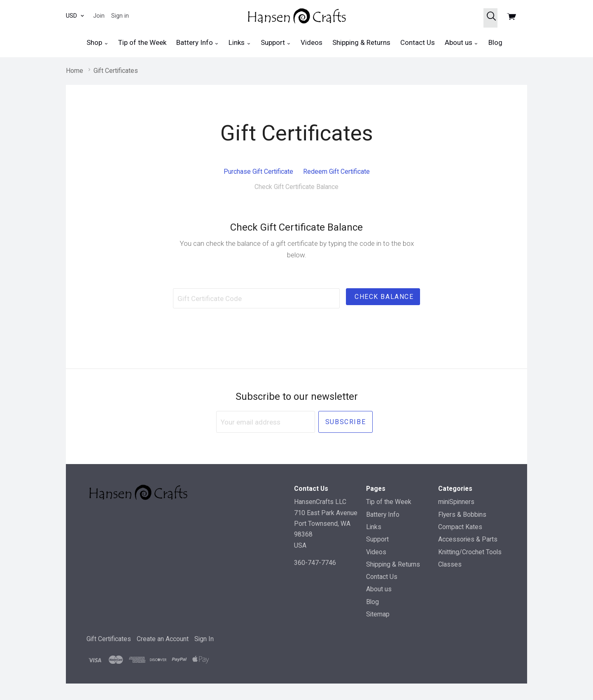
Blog (495, 42)
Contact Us (418, 42)
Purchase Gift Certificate (258, 171)
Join (99, 16)
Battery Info (197, 43)
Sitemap (378, 614)
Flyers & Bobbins (462, 514)
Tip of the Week (142, 42)
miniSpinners (456, 502)
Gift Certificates (109, 639)
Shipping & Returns (361, 42)
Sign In (204, 639)
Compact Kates (460, 527)
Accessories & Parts (468, 539)
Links (239, 43)
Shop (97, 43)
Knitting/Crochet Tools (470, 552)
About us (461, 43)
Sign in (120, 16)
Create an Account (163, 639)
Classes (450, 564)
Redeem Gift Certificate (336, 171)
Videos (312, 42)
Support (276, 43)
